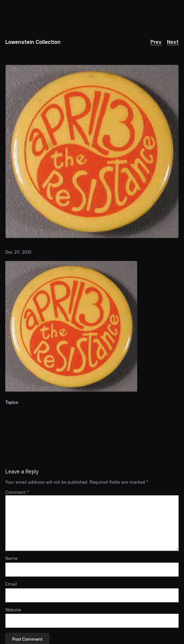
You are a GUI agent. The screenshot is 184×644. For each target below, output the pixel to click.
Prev (156, 42)
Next (173, 42)
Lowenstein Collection (33, 42)
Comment (17, 492)
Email (11, 584)
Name (11, 558)
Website (13, 610)
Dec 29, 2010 (18, 252)
